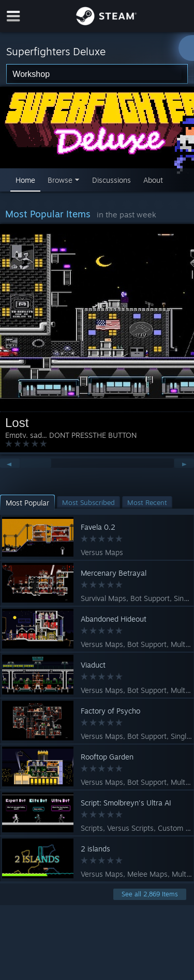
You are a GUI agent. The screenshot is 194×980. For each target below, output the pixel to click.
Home (25, 180)
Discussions (111, 180)
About (153, 180)
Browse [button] (60, 180)
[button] (27, 503)
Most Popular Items (48, 214)
